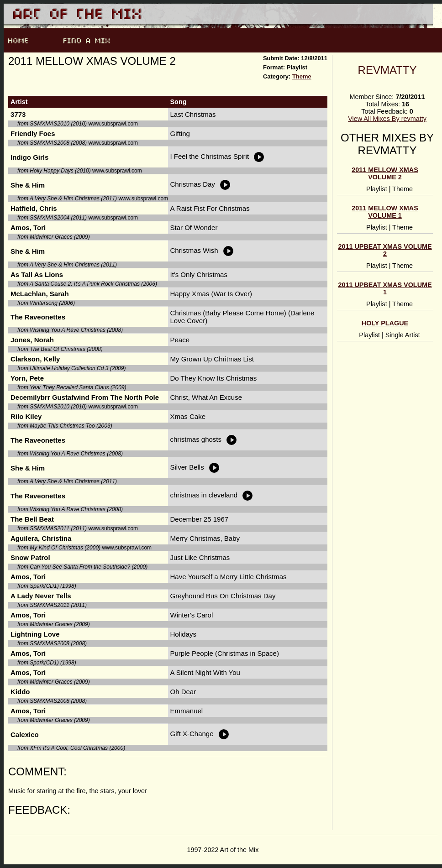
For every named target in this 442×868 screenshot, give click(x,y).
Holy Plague (385, 323)
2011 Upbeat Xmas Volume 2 (385, 250)
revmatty (387, 70)
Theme (302, 76)
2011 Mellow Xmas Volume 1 (385, 212)
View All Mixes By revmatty (387, 119)
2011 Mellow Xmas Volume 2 (385, 173)
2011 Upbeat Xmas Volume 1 (385, 288)
